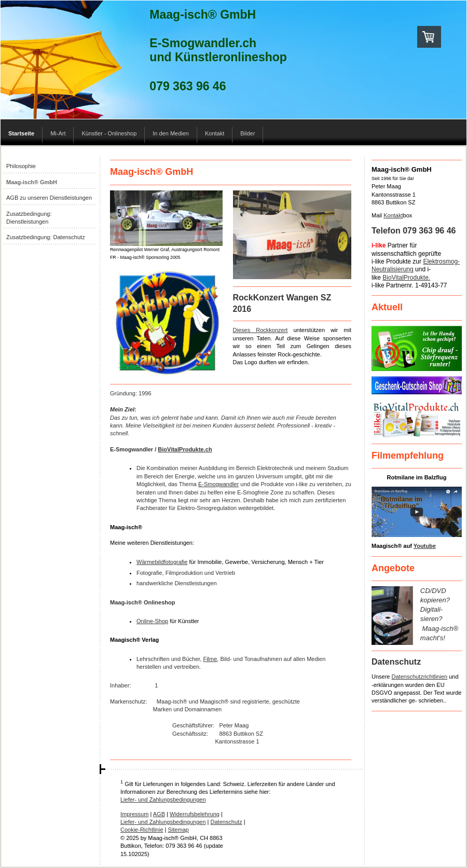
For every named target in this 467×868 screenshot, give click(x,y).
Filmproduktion (184, 573)
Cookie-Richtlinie (142, 830)
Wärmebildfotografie (162, 562)
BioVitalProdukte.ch (185, 449)
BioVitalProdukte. (406, 278)
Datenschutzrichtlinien (420, 677)
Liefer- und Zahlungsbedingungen (163, 800)
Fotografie (149, 573)
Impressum (134, 814)
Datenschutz (226, 822)
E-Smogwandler (218, 484)
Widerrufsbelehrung (195, 814)
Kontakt (393, 215)
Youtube (425, 546)
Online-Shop (152, 621)
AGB (159, 814)
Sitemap (178, 830)
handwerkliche (155, 583)
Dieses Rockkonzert (260, 330)
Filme (210, 659)
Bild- (226, 659)
